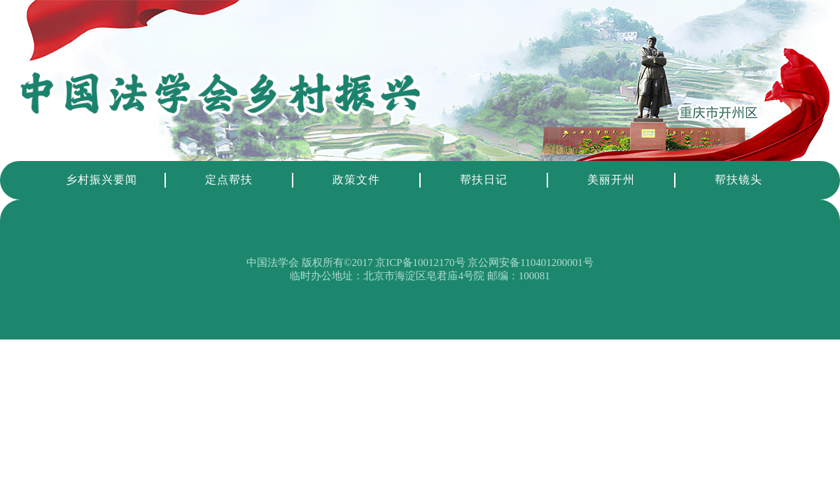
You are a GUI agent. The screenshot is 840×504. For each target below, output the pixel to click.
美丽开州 (611, 180)
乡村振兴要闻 (101, 180)
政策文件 (356, 180)
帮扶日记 (484, 180)
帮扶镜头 (738, 180)
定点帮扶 (229, 180)
